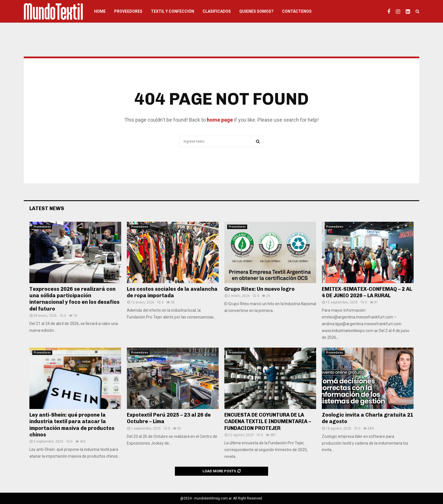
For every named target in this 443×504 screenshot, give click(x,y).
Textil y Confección (172, 11)
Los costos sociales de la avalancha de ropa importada (172, 292)
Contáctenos (297, 11)
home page (220, 120)
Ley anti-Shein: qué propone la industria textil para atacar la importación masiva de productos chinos (72, 425)
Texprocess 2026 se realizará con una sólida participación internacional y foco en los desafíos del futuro (74, 299)
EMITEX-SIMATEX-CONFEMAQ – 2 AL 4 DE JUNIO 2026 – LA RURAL (367, 292)
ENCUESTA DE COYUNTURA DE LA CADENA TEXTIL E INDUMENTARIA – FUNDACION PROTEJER (268, 422)
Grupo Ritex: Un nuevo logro (259, 289)
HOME (100, 11)
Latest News (47, 208)
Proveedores (128, 11)
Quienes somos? (256, 11)
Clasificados (217, 11)
